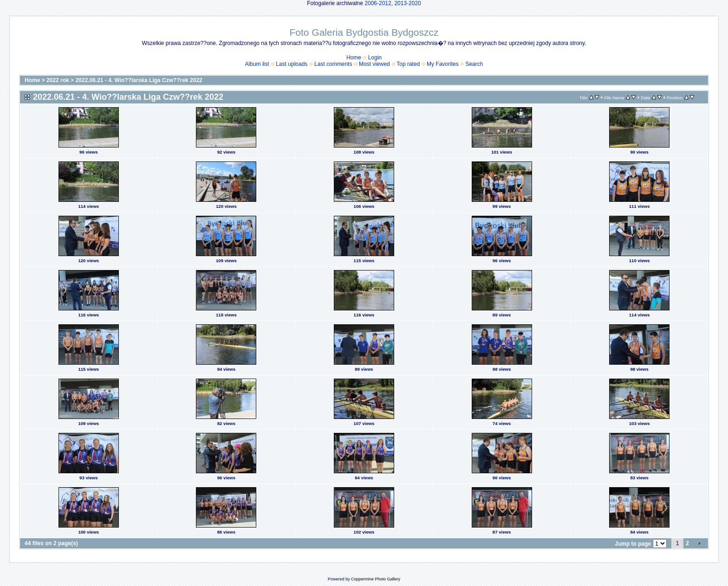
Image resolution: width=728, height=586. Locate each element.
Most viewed (374, 64)
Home (354, 58)
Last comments (333, 64)
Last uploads (292, 64)
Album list (257, 64)
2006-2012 (378, 3)
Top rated (408, 64)
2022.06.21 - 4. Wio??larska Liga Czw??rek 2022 (139, 80)
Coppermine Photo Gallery (376, 579)
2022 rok (58, 80)
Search (474, 64)
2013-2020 (407, 3)
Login (375, 58)
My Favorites (443, 64)
